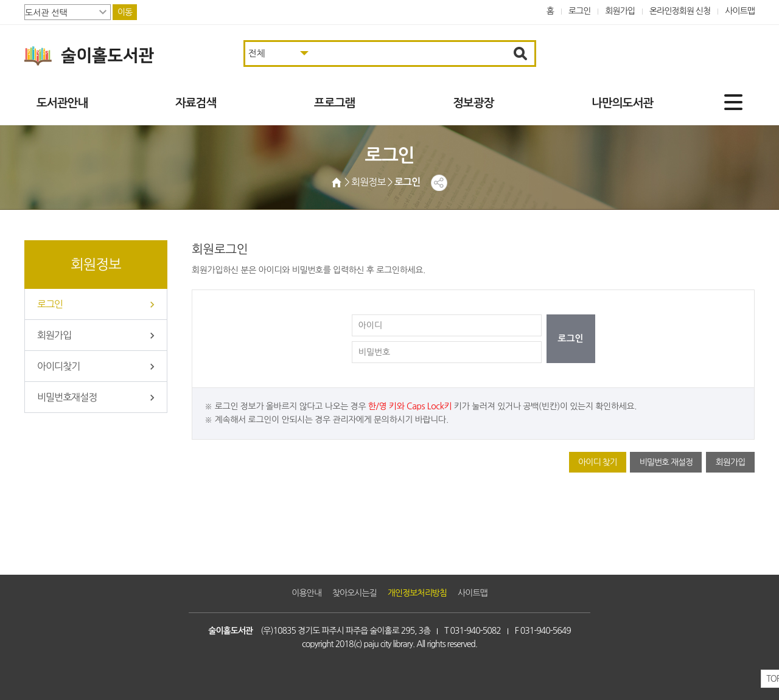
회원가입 (620, 11)
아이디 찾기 (598, 462)
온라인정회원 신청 (680, 11)
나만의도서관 (622, 103)
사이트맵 (740, 11)
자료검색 (196, 103)
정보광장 (473, 103)
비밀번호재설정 (67, 397)
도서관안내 (62, 103)
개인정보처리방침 (417, 593)
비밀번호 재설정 (666, 462)
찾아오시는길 (355, 593)
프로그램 (334, 103)
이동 (125, 12)
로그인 (580, 11)
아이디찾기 (58, 366)
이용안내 (306, 593)
